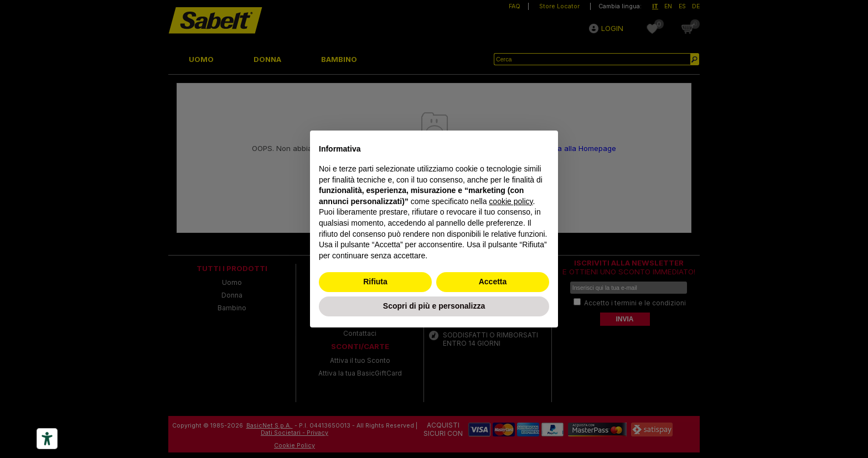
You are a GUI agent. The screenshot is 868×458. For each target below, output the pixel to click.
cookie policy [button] (511, 201)
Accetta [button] (493, 282)
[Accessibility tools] (47, 439)
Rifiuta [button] (375, 282)
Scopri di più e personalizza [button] (434, 306)
